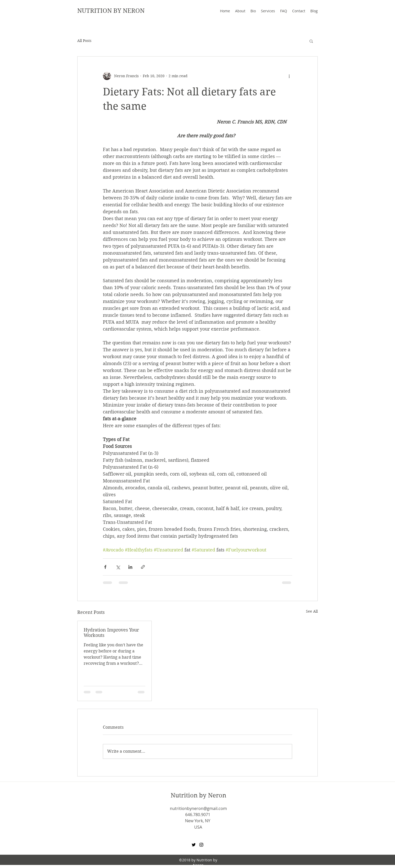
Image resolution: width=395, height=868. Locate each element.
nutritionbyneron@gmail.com (198, 808)
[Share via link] (143, 567)
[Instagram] (201, 845)
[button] (311, 41)
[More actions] (289, 76)
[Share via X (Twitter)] (118, 567)
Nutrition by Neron (198, 795)
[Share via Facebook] (105, 567)
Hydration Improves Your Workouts (111, 633)
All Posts (84, 41)
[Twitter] (194, 845)
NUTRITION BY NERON (111, 11)
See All (312, 611)
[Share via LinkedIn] (130, 567)
